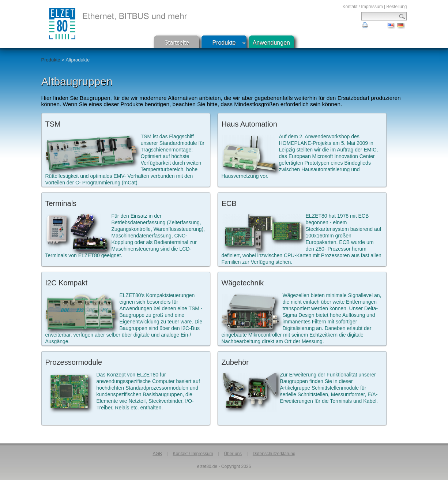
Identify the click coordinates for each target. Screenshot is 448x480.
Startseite (177, 43)
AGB (157, 454)
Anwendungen (271, 43)
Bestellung (396, 7)
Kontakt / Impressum (363, 7)
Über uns (233, 454)
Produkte (224, 43)
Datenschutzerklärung (274, 454)
